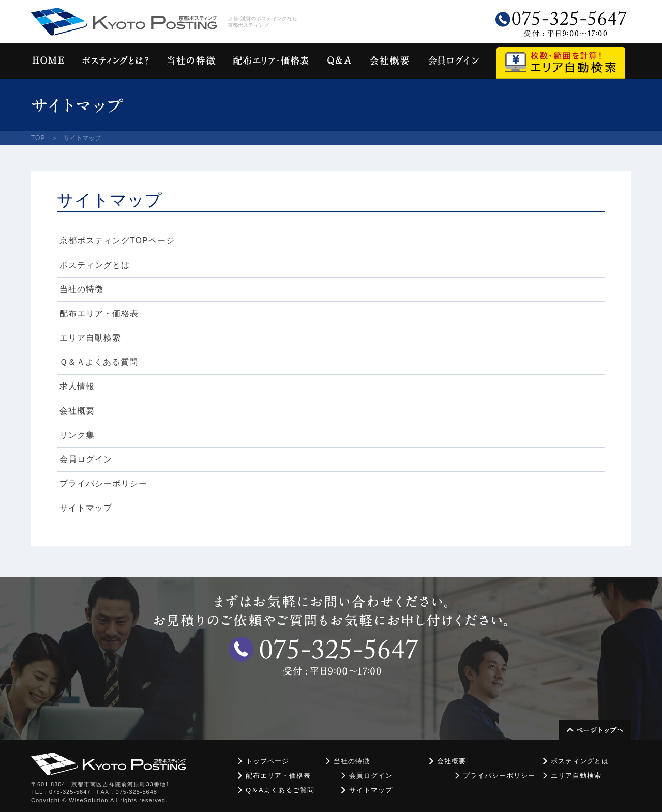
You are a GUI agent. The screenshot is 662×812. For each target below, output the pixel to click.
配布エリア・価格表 (99, 313)
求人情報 (77, 386)
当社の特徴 (81, 289)
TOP (38, 138)
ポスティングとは (95, 265)
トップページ (267, 761)
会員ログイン (86, 459)
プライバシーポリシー (103, 484)
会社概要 (77, 411)
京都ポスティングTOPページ (117, 241)
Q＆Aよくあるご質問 (280, 790)
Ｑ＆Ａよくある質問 (99, 362)
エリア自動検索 (90, 338)
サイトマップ (86, 508)
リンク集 (77, 435)
